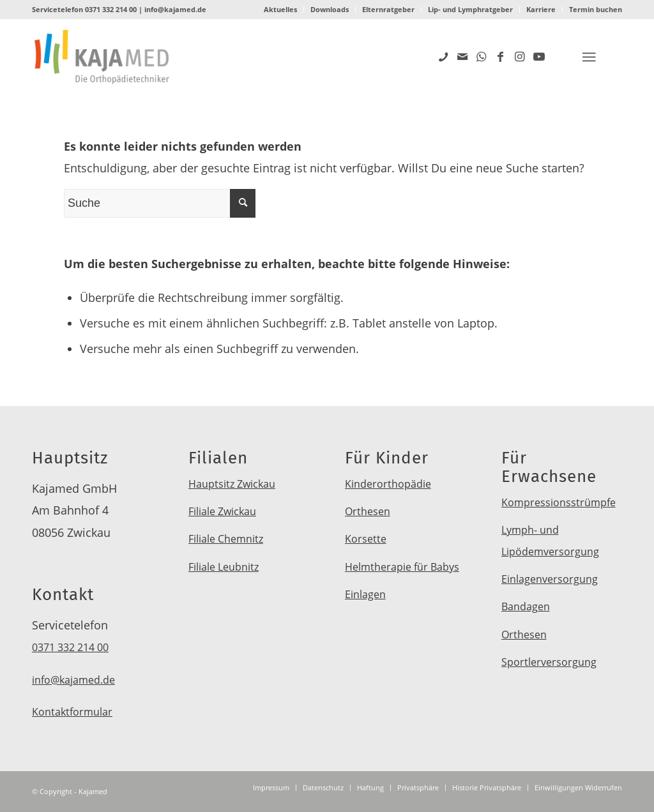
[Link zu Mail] (462, 56)
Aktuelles (280, 9)
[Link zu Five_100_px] (443, 56)
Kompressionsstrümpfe (559, 502)
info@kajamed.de (175, 9)
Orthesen (368, 511)
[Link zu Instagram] (520, 56)
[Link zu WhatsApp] (482, 56)
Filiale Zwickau (222, 511)
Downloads (330, 9)
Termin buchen (596, 9)
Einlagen (365, 594)
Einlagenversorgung (550, 579)
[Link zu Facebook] (501, 56)
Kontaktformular (72, 712)
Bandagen (526, 606)
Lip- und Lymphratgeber (470, 9)
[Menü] (589, 57)
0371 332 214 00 (111, 9)
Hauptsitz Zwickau (232, 484)
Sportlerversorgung (549, 662)
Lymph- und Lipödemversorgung (550, 541)
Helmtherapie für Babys (402, 567)
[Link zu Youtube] (539, 56)
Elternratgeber (388, 9)
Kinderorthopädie (388, 484)
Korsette (366, 539)
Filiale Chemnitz (226, 539)
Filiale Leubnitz (224, 567)
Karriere (541, 9)
